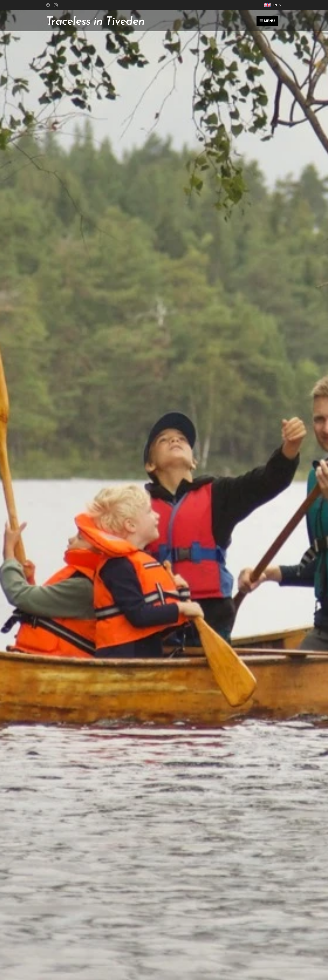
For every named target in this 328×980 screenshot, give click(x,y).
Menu (267, 21)
